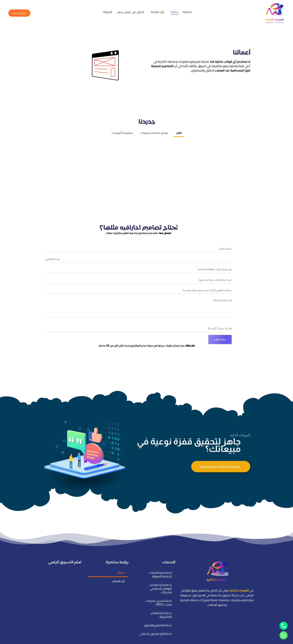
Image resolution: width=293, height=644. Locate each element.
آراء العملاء (118, 570)
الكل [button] (179, 137)
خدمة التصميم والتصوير (158, 614)
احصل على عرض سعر (131, 12)
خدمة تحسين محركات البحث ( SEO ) (158, 592)
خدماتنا (187, 12)
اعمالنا (175, 12)
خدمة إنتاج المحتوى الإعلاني (156, 623)
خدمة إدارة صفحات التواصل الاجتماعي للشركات (160, 577)
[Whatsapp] (284, 635)
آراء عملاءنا (158, 12)
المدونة (108, 12)
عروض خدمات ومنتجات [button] (154, 137)
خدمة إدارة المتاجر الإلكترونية (161, 604)
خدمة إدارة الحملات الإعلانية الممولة (160, 563)
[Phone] (284, 626)
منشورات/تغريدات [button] (122, 137)
